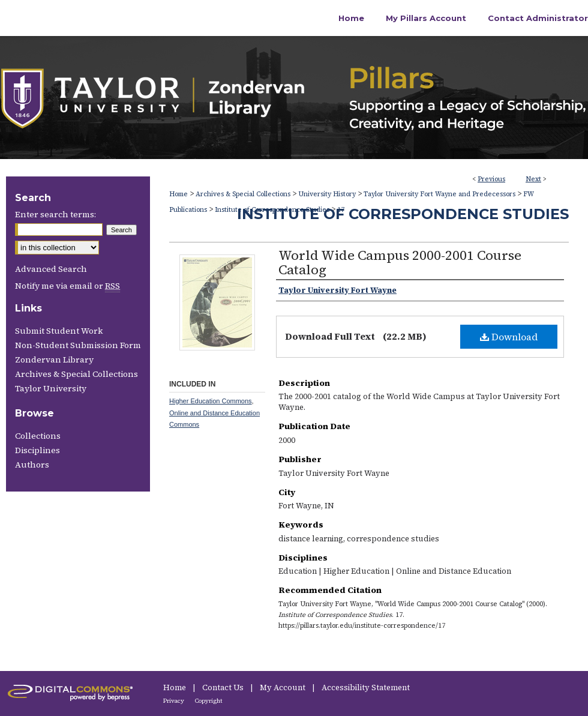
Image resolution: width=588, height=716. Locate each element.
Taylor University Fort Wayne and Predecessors (439, 194)
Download (509, 337)
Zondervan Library (54, 360)
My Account (283, 687)
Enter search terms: (55, 214)
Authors (32, 465)
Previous (491, 179)
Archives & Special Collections (243, 194)
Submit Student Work (59, 331)
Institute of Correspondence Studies (403, 214)
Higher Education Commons (211, 401)
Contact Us (224, 687)
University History (327, 194)
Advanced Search (51, 269)
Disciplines (37, 450)
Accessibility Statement (366, 687)
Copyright (209, 701)
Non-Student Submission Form (78, 345)
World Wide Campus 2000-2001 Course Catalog (400, 262)
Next (533, 179)
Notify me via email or (67, 286)
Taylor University (51, 388)
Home (178, 194)
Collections (38, 436)
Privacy (174, 701)
